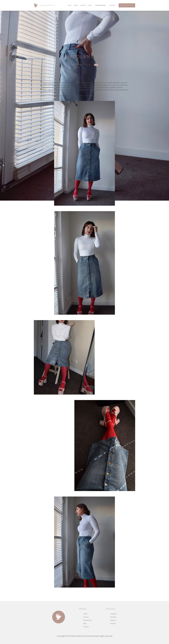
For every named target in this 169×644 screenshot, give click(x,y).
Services (86, 617)
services (83, 5)
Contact (112, 5)
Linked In (113, 620)
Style (96, 65)
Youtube (113, 623)
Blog (85, 623)
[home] (45, 5)
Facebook (113, 617)
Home (70, 5)
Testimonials (88, 620)
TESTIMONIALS (101, 5)
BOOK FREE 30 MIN (127, 5)
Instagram (113, 614)
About (76, 5)
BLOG (90, 5)
